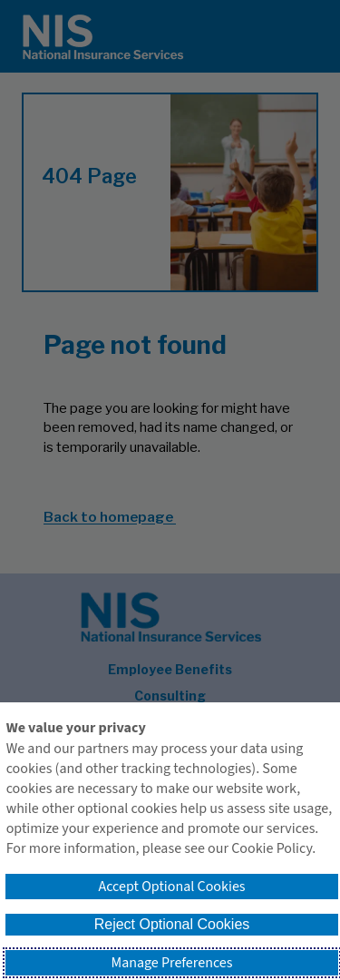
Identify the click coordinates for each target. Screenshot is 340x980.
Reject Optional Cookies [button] (172, 924)
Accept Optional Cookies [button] (171, 887)
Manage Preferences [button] (172, 963)
